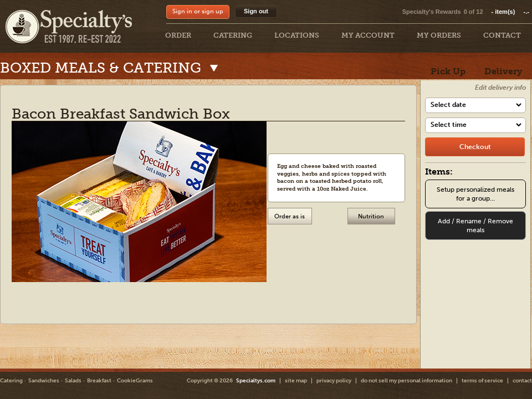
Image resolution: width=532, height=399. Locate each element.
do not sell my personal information (406, 381)
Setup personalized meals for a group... (475, 194)
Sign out (256, 11)
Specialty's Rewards (432, 12)
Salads (73, 381)
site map (296, 381)
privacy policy (334, 381)
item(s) (510, 12)
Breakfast (99, 381)
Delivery (503, 71)
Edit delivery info (500, 88)
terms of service (482, 381)
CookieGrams (135, 381)
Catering (11, 381)
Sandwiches (44, 381)
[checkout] (475, 147)
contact (522, 381)
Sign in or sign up (198, 11)
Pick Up (448, 71)
